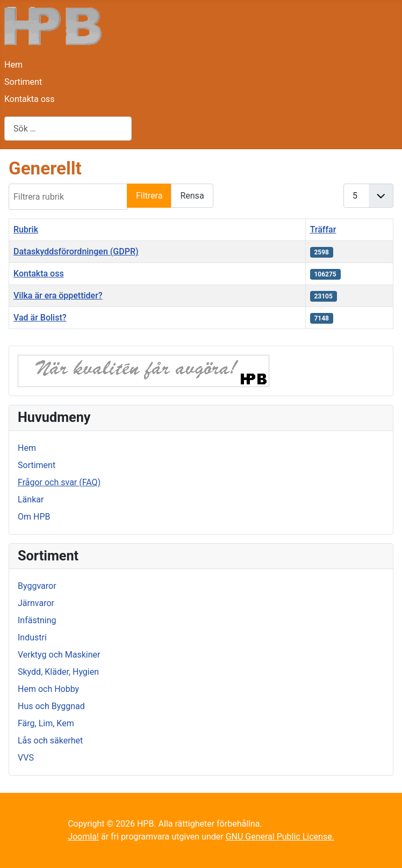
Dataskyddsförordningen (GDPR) (76, 251)
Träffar (323, 229)
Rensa (192, 196)
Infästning (37, 620)
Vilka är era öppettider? (58, 296)
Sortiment (23, 82)
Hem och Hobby (48, 689)
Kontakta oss (29, 99)
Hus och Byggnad (51, 706)
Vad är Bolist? (40, 318)
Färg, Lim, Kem (46, 723)
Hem (13, 65)
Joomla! (83, 837)
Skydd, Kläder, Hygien (58, 672)
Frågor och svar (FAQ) (59, 482)
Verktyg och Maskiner (59, 655)
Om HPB (34, 517)
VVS (26, 758)
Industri (32, 637)
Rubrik (26, 229)
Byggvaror (37, 586)
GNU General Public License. (280, 837)
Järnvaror (36, 603)
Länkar (31, 499)
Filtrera (149, 196)
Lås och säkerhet (50, 741)
